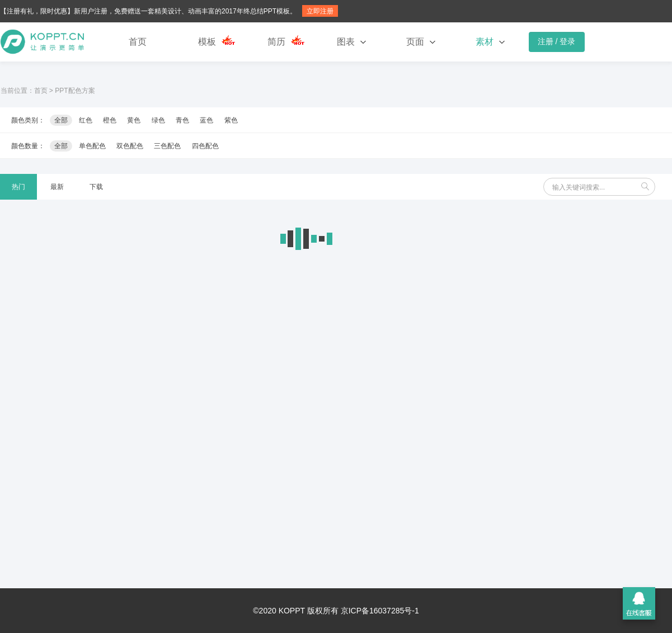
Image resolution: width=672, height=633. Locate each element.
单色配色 (92, 146)
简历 (276, 42)
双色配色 (130, 146)
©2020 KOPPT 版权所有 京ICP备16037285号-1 (336, 611)
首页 (138, 42)
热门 (18, 187)
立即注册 (320, 11)
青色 (182, 120)
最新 (57, 187)
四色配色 (205, 146)
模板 (207, 42)
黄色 (134, 120)
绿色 (158, 120)
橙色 (110, 120)
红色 (86, 120)
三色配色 (167, 146)
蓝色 (206, 120)
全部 (61, 120)
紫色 (231, 120)
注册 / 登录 (557, 41)
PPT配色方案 (75, 91)
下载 (96, 187)
